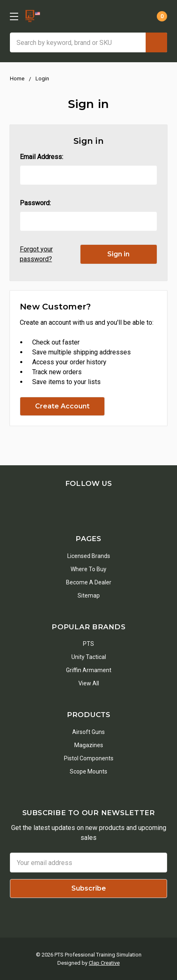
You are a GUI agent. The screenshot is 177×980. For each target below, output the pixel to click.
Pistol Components (89, 758)
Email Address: (41, 157)
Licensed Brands (89, 556)
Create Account (62, 406)
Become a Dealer (89, 582)
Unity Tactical (89, 657)
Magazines (89, 745)
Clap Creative (104, 963)
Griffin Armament (89, 670)
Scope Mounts (88, 771)
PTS (88, 644)
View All (89, 683)
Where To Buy (88, 569)
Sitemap (89, 596)
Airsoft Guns (88, 732)
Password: (35, 203)
